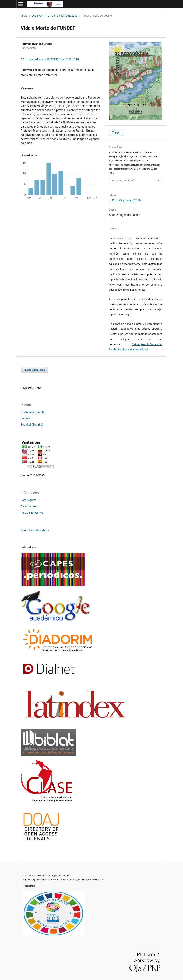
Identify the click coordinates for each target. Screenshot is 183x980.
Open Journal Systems (35, 530)
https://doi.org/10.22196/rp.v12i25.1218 (53, 59)
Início (24, 16)
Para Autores (29, 506)
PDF (117, 133)
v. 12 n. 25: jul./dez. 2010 (63, 16)
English (25, 418)
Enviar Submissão (34, 370)
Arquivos (38, 16)
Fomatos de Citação (124, 181)
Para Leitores (29, 500)
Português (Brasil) (32, 412)
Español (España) (32, 425)
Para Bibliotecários (32, 513)
